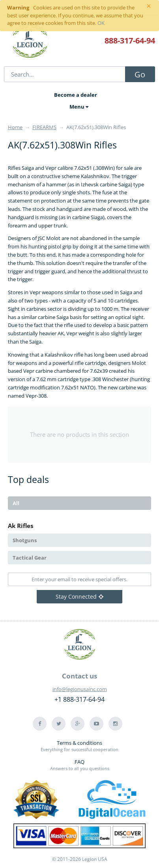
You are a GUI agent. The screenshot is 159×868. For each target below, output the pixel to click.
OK (101, 23)
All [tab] (16, 503)
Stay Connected (79, 597)
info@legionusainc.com (80, 689)
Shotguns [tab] (25, 540)
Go (140, 74)
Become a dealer (76, 95)
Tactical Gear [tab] (30, 558)
